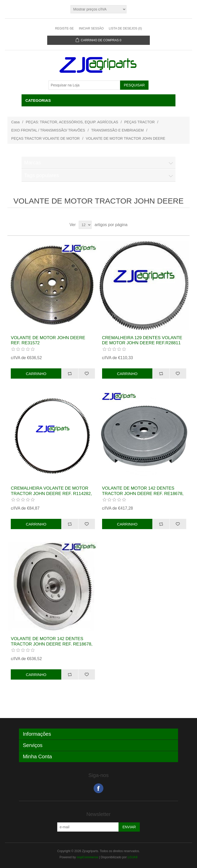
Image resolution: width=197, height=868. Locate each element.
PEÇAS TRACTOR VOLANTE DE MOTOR (46, 138)
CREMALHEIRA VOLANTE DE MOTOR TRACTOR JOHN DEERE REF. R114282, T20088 (51, 493)
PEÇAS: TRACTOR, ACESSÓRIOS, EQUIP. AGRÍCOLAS (72, 122)
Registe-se (65, 28)
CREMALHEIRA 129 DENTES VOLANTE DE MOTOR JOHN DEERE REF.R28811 (142, 340)
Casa (16, 122)
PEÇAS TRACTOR (140, 122)
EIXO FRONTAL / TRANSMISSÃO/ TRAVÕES (48, 130)
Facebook (98, 788)
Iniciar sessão (91, 28)
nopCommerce (87, 857)
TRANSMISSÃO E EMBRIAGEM (118, 130)
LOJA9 (132, 857)
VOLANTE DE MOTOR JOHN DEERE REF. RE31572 (48, 340)
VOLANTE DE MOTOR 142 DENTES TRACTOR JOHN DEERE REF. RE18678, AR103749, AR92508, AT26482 (143, 493)
